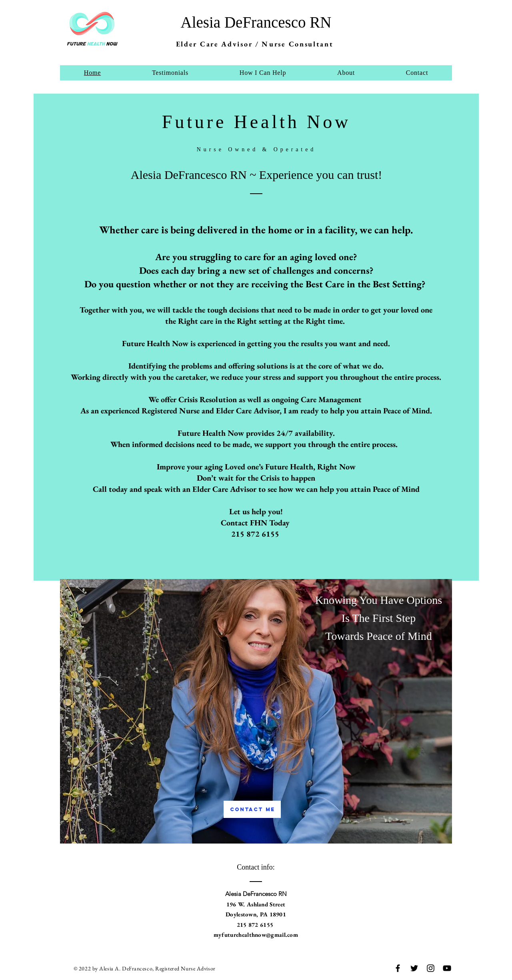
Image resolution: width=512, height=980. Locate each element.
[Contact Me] (252, 809)
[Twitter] (414, 968)
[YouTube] (447, 968)
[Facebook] (398, 968)
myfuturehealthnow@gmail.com (256, 935)
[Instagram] (431, 968)
